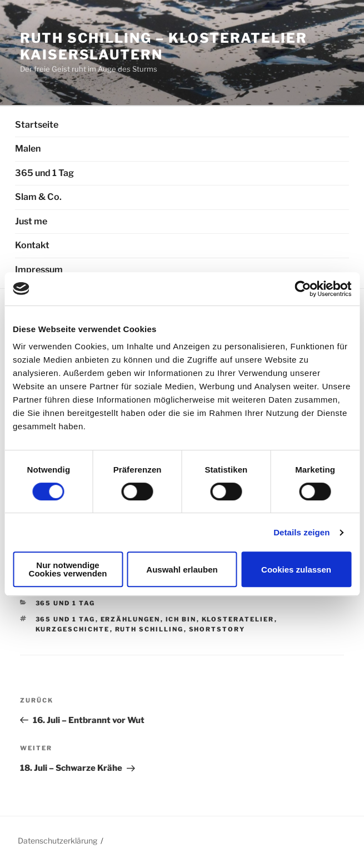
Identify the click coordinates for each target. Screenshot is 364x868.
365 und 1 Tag (44, 173)
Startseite (37, 125)
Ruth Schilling (149, 629)
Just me (31, 221)
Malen (28, 149)
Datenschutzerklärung (58, 841)
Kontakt (32, 245)
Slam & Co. (38, 197)
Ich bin (181, 619)
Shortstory (217, 629)
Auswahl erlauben (182, 570)
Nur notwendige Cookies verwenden (68, 569)
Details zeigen (301, 532)
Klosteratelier (238, 619)
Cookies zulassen (296, 570)
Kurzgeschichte (73, 629)
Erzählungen (131, 619)
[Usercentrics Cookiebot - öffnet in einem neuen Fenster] (303, 289)
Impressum (39, 270)
